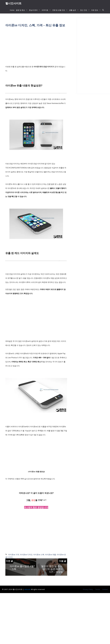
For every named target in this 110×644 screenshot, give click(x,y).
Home (12, 10)
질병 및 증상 (22, 10)
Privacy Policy (88, 589)
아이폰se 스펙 (39, 555)
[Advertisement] (36, 46)
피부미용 (47, 10)
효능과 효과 (35, 10)
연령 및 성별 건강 (60, 10)
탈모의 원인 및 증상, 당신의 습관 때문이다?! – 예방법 (52, 569)
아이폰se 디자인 (26, 555)
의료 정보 (96, 10)
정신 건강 (85, 10)
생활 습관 (74, 10)
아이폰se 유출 (50, 555)
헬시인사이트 (13, 3)
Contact (105, 589)
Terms (98, 589)
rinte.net (27, 589)
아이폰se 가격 (14, 555)
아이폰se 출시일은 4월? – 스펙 (22, 568)
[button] (103, 10)
